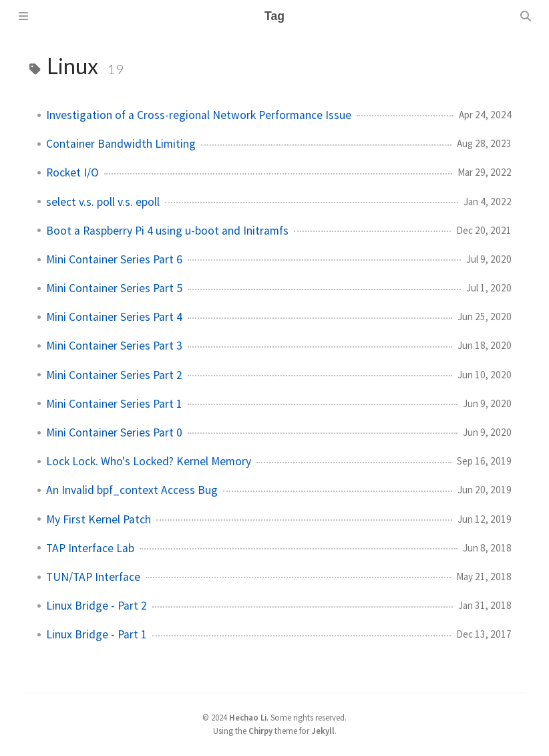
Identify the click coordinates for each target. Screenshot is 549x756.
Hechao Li (248, 717)
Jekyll (323, 731)
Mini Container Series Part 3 (114, 346)
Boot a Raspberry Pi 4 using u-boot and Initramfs (167, 231)
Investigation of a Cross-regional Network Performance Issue (199, 115)
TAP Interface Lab (90, 548)
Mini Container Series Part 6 (114, 259)
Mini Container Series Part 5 (114, 288)
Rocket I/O (72, 172)
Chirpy (260, 731)
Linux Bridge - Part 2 (97, 606)
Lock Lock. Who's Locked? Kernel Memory (149, 461)
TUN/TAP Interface (93, 577)
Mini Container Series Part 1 (114, 404)
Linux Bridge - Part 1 (97, 634)
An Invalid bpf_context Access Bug (132, 490)
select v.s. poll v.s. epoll (103, 202)
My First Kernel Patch (99, 519)
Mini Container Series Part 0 (114, 432)
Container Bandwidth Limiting (121, 144)
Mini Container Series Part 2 (114, 375)
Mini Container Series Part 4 (114, 317)
